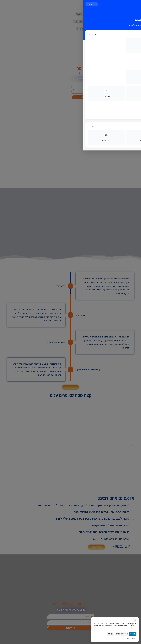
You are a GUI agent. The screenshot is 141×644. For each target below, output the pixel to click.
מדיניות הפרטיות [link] (132, 639)
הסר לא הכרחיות (120, 634)
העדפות (109, 634)
